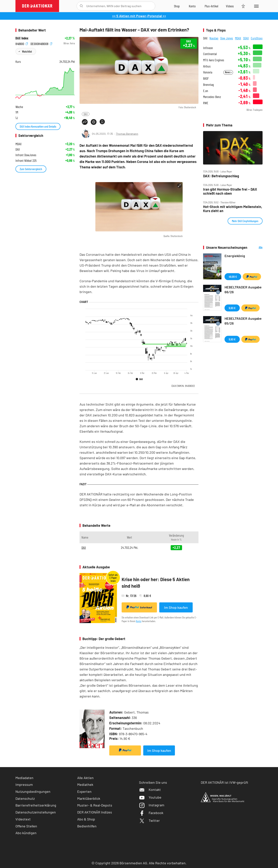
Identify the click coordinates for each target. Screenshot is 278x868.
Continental (210, 54)
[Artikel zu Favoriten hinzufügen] (102, 122)
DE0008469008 (41, 43)
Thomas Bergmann (127, 134)
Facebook (151, 813)
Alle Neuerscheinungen (256, 248)
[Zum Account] (192, 6)
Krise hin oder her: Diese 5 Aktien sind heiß (156, 583)
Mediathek (85, 784)
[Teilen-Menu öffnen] (85, 122)
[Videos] (230, 6)
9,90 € (232, 308)
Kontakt (150, 790)
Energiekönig (235, 256)
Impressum (24, 784)
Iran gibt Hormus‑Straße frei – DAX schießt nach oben (230, 191)
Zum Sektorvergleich (31, 169)
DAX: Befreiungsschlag (221, 176)
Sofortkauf (139, 607)
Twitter (149, 820)
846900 (22, 43)
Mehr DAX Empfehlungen (245, 221)
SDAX (246, 38)
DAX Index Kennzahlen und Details (38, 126)
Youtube (150, 797)
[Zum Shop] (177, 6)
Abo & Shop (86, 819)
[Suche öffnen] (81, 6)
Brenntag (208, 85)
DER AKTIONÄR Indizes (95, 812)
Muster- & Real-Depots (95, 805)
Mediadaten (24, 778)
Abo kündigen (26, 833)
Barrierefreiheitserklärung (36, 805)
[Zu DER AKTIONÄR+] (211, 6)
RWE (206, 103)
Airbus (207, 66)
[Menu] (256, 6)
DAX (86, 114)
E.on (206, 91)
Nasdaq (214, 38)
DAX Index (22, 38)
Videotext (23, 819)
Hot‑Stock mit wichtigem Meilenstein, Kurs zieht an (233, 209)
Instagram (152, 805)
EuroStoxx (257, 38)
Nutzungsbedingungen (33, 791)
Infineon (208, 48)
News (228, 72)
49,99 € (233, 277)
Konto (139, 621)
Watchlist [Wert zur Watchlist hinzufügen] (27, 51)
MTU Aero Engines (214, 60)
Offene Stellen (26, 826)
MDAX (238, 38)
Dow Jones (227, 38)
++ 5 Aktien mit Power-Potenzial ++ (139, 16)
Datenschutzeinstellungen (36, 812)
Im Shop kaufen (176, 607)
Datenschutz (25, 798)
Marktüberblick (89, 798)
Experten (84, 791)
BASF (206, 78)
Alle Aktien (85, 778)
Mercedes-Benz (212, 97)
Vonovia (208, 72)
